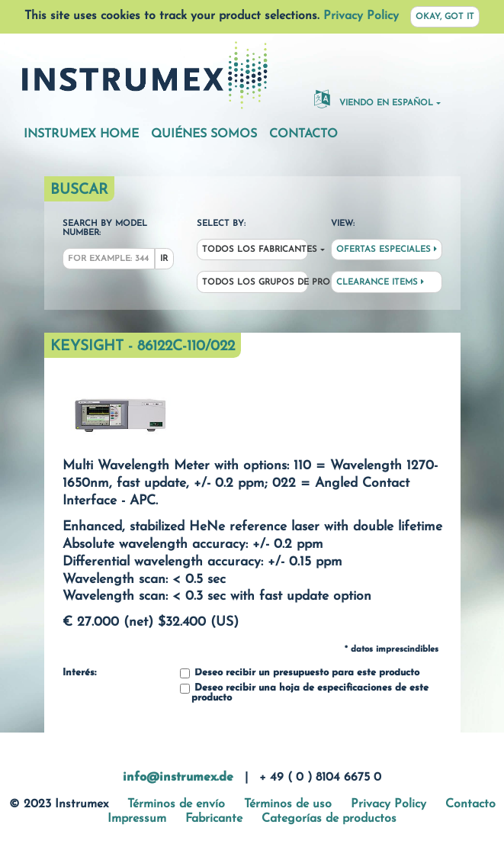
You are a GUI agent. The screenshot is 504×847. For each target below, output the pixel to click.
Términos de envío (176, 804)
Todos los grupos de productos (255, 283)
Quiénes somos (204, 134)
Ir (164, 259)
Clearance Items (380, 282)
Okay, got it (445, 17)
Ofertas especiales (387, 250)
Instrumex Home (81, 134)
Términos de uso (288, 804)
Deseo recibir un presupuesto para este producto (300, 673)
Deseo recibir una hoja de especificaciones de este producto (304, 693)
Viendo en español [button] (374, 98)
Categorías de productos (329, 819)
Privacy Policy (361, 16)
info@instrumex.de (178, 778)
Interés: (79, 673)
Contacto (303, 134)
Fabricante (214, 819)
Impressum (137, 819)
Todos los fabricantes (255, 250)
